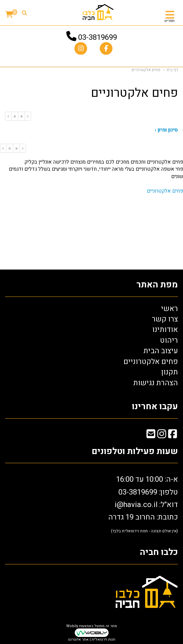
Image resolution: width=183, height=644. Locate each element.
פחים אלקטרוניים (165, 191)
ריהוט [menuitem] (169, 340)
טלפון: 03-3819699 (148, 492)
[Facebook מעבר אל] (173, 435)
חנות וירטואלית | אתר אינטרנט (92, 639)
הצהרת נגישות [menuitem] (156, 383)
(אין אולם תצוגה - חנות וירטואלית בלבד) (144, 531)
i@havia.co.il (136, 505)
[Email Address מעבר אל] (151, 435)
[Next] (15, 116)
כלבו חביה (159, 552)
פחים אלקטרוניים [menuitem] (151, 362)
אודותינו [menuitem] (165, 330)
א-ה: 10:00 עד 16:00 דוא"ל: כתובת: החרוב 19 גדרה (143, 504)
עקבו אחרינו (155, 407)
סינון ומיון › (166, 130)
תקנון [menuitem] (170, 372)
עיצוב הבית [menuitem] (161, 351)
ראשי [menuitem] (169, 309)
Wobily (72, 626)
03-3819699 (98, 37)
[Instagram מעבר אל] (162, 435)
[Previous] (21, 116)
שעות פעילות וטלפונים (135, 452)
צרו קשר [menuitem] (165, 319)
